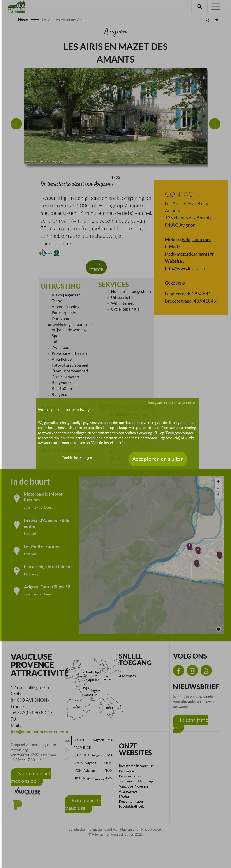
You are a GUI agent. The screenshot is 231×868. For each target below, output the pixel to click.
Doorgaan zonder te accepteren (171, 402)
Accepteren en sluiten (158, 459)
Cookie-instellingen (77, 458)
